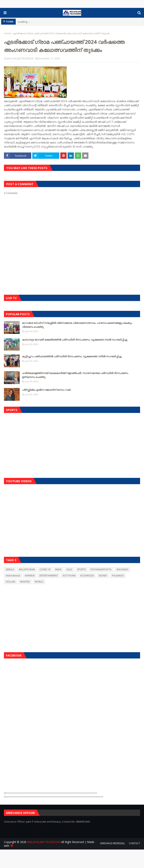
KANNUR (30, 576)
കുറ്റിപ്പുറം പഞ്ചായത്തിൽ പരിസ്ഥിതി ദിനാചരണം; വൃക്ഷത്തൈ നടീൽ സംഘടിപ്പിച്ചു (72, 356)
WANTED (25, 582)
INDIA (58, 569)
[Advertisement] (72, 444)
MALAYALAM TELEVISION (20, 59)
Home (7, 33)
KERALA (10, 569)
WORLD (39, 582)
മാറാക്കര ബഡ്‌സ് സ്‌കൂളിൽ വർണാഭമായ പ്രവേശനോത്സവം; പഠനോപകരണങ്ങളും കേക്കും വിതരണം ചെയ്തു (77, 325)
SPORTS (81, 569)
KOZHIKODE (87, 576)
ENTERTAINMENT (49, 576)
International (13, 576)
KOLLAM (11, 582)
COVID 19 (45, 569)
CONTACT (134, 843)
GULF (69, 569)
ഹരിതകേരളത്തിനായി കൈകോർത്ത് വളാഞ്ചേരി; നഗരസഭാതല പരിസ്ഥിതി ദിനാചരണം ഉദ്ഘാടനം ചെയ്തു (75, 375)
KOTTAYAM (69, 576)
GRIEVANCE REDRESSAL (112, 843)
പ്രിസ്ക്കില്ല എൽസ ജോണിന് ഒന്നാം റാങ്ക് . (47, 390)
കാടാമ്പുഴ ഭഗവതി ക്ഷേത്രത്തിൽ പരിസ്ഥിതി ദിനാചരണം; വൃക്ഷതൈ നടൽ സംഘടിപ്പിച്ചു (75, 340)
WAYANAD (122, 569)
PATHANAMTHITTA (101, 569)
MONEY (103, 576)
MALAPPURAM (27, 569)
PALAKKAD (118, 576)
